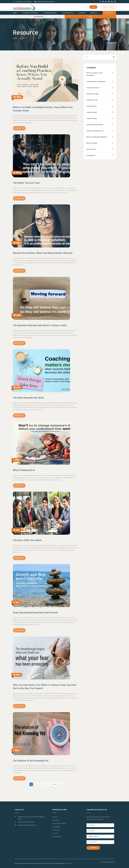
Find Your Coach (108, 7)
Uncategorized (91, 156)
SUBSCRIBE (93, 848)
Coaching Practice (92, 106)
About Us (56, 820)
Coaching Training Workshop (95, 125)
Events (55, 833)
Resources (56, 830)
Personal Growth (91, 149)
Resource (94, 13)
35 (55, 787)
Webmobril (68, 863)
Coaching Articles (39, 17)
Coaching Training (91, 119)
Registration (109, 13)
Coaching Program (92, 113)
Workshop (56, 827)
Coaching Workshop (50, 13)
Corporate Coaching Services (95, 131)
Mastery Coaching (92, 143)
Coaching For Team (92, 100)
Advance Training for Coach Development (95, 74)
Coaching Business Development (96, 82)
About (15, 13)
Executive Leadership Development (97, 137)
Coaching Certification (30, 13)
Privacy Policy (57, 837)
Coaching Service (68, 13)
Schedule (82, 13)
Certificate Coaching (59, 824)
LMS (93, 7)
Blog (90, 17)
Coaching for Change (92, 94)
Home (15, 39)
